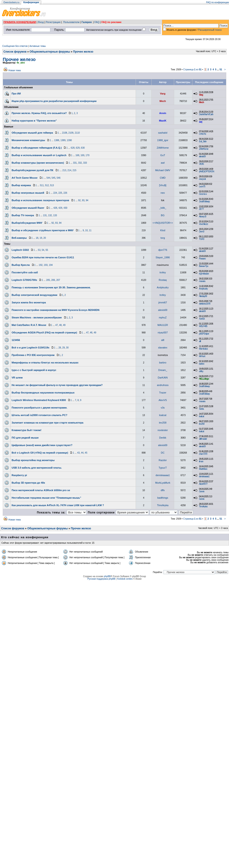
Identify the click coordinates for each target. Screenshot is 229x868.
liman (201, 461)
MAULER (163, 325)
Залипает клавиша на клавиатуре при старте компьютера (47, 423)
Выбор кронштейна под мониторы (33, 460)
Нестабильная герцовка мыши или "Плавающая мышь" (46, 498)
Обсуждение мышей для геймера (32, 133)
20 (45, 238)
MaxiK (163, 121)
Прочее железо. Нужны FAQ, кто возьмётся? (39, 113)
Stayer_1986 (163, 257)
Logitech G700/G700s (24, 280)
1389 (63, 140)
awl (163, 163)
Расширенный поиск (210, 30)
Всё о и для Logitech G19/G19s (31, 348)
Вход (41, 22)
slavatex (163, 348)
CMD (163, 178)
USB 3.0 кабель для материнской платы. (37, 468)
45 (86, 453)
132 (50, 215)
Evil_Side (203, 141)
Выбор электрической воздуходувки (34, 295)
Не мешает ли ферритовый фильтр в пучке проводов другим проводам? (57, 385)
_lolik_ (163, 208)
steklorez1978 (205, 304)
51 (221, 70)
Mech (163, 101)
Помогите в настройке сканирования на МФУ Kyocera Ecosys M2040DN (56, 310)
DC (163, 453)
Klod (163, 230)
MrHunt (202, 356)
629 (78, 148)
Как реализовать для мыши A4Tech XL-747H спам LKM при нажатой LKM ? (58, 505)
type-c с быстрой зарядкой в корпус (34, 370)
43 (78, 453)
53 (39, 250)
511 (42, 185)
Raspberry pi (19, 475)
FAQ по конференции (218, 2)
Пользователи (71, 22)
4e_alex (21, 63)
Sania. (201, 409)
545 (54, 178)
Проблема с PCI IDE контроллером (33, 355)
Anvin (163, 113)
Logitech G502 (20, 250)
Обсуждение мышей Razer (28, 208)
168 (78, 155)
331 (75, 163)
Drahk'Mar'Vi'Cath (206, 114)
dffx (163, 490)
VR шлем (17, 378)
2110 (77, 133)
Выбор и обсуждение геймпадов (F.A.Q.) (37, 148)
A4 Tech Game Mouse (25, 178)
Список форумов (15, 52)
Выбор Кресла (21, 265)
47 (57, 325)
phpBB (107, 576)
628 (73, 148)
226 (65, 193)
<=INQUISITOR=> (163, 223)
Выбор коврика (21, 185)
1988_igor (163, 140)
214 (69, 170)
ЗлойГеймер (204, 202)
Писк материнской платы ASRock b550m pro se (41, 490)
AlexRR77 (203, 484)
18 (37, 238)
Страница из (192, 70)
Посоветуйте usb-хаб (25, 272)
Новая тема (15, 70)
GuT (163, 155)
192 (41, 265)
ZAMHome (163, 148)
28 (60, 348)
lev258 (163, 423)
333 (85, 163)
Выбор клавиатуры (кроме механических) (38, 163)
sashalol (163, 133)
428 (55, 208)
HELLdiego (204, 379)
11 (90, 230)
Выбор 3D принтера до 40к (28, 483)
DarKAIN (163, 378)
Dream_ (163, 370)
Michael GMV (163, 170)
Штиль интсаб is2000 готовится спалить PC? (39, 415)
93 (83, 200)
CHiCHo (202, 134)
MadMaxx (203, 469)
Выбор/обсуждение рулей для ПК (32, 170)
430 (65, 208)
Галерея (87, 22)
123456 (16, 340)
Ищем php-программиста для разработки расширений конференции (54, 101)
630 (83, 148)
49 (64, 325)
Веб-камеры (19, 238)
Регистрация (53, 22)
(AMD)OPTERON (206, 171)
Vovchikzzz (203, 224)
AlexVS (163, 400)
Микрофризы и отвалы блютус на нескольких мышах (45, 363)
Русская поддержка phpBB (101, 579)
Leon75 (202, 187)
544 (48, 178)
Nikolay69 (203, 296)
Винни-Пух (204, 266)
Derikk (163, 438)
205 (48, 280)
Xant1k (202, 319)
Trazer (163, 393)
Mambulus (203, 349)
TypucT (163, 468)
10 (86, 230)
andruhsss (163, 385)
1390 (69, 140)
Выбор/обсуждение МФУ (27, 223)
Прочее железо (83, 52)
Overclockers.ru (11, 2)
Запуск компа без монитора (29, 302)
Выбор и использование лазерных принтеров (40, 200)
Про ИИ (16, 94)
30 (67, 348)
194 (51, 265)
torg (163, 238)
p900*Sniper (204, 334)
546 (59, 178)
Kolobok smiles (125, 579)
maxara (202, 281)
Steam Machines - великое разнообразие (37, 317)
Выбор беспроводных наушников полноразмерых (43, 393)
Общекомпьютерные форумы (50, 52)
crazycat (202, 179)
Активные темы (38, 46)
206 (53, 280)
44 (82, 453)
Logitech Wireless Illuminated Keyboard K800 (39, 400)
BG (163, 215)
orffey (201, 371)
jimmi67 (163, 302)
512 (47, 185)
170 (88, 155)
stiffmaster (203, 439)
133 (55, 215)
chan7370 (203, 454)
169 (83, 155)
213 (64, 170)
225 (60, 193)
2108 (65, 133)
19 (41, 238)
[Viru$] (163, 185)
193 (46, 265)
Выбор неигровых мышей (28, 193)
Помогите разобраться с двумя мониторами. (39, 408)
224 (55, 193)
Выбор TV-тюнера (23, 215)
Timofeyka (163, 505)
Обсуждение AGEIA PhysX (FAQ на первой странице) (44, 332)
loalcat (163, 415)
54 (43, 250)
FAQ (97, 22)
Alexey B (202, 217)
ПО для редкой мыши (25, 438)
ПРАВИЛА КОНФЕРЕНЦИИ (20, 22)
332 (80, 163)
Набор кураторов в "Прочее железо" (34, 121)
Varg (163, 94)
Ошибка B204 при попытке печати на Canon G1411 (43, 257)
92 (79, 200)
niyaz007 (163, 332)
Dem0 (202, 232)
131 (45, 215)
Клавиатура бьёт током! (27, 430)
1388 (57, 140)
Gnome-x (203, 194)
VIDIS (201, 164)
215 (75, 170)
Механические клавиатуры (28, 140)
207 (58, 280)
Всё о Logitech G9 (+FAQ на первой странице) (40, 453)
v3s (163, 408)
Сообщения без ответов (15, 46)
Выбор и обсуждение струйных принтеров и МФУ (43, 230)
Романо (202, 259)
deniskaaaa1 (163, 475)
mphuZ (163, 317)
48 (60, 325)
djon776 (163, 250)
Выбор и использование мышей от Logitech (39, 155)
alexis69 (202, 156)
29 (63, 348)
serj (201, 122)
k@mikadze (204, 274)
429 (60, 208)
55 (47, 250)
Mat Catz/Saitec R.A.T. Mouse (29, 325)
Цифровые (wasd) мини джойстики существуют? (42, 445)
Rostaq (163, 280)
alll (163, 340)
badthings (163, 498)
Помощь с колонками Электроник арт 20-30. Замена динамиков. (51, 287)
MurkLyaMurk (163, 483)
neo (163, 193)
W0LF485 (203, 326)
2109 (71, 133)
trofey (163, 272)
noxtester (163, 430)
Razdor (163, 460)
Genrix (202, 491)
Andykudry (163, 287)
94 (87, 200)
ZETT (201, 209)
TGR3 (202, 239)
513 (52, 185)
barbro (163, 363)
